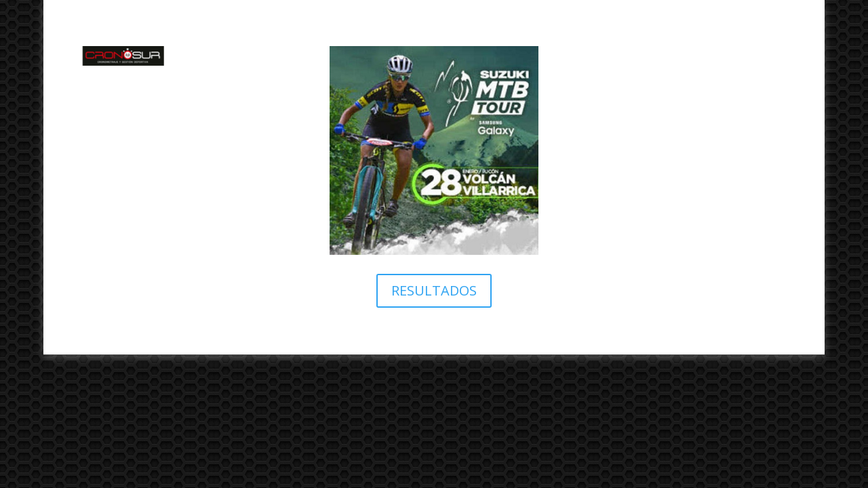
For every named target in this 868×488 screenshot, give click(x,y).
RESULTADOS (434, 290)
